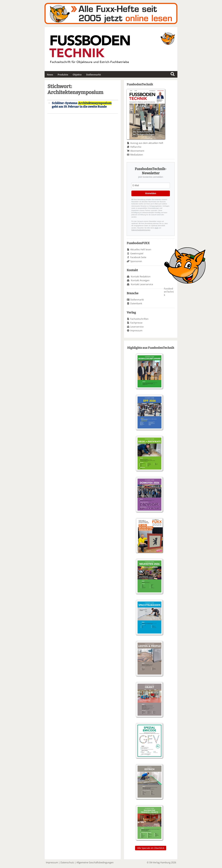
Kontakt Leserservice (142, 284)
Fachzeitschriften (139, 319)
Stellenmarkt (94, 75)
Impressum (136, 330)
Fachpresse (136, 323)
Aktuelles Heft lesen (141, 249)
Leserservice (137, 327)
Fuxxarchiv (111, 13)
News (50, 75)
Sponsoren (136, 261)
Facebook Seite (138, 257)
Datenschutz (67, 862)
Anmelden (151, 193)
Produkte (63, 75)
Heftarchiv (136, 147)
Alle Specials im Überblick (151, 848)
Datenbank (136, 303)
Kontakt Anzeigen (140, 280)
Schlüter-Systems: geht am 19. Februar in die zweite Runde (82, 105)
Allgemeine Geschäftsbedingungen (95, 862)
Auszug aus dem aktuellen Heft (147, 143)
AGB (156, 228)
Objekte (77, 75)
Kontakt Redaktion (141, 277)
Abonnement (137, 151)
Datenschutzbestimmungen (141, 230)
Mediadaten (137, 155)
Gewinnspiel (137, 253)
